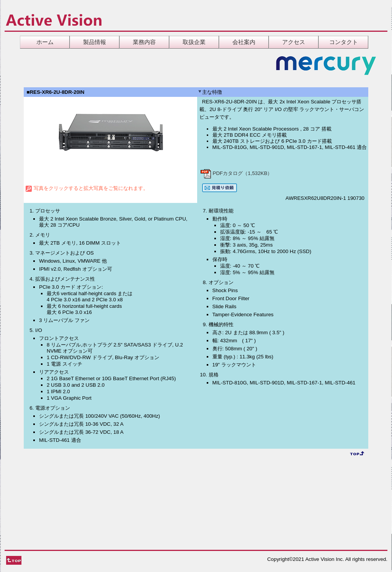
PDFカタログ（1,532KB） (236, 173)
